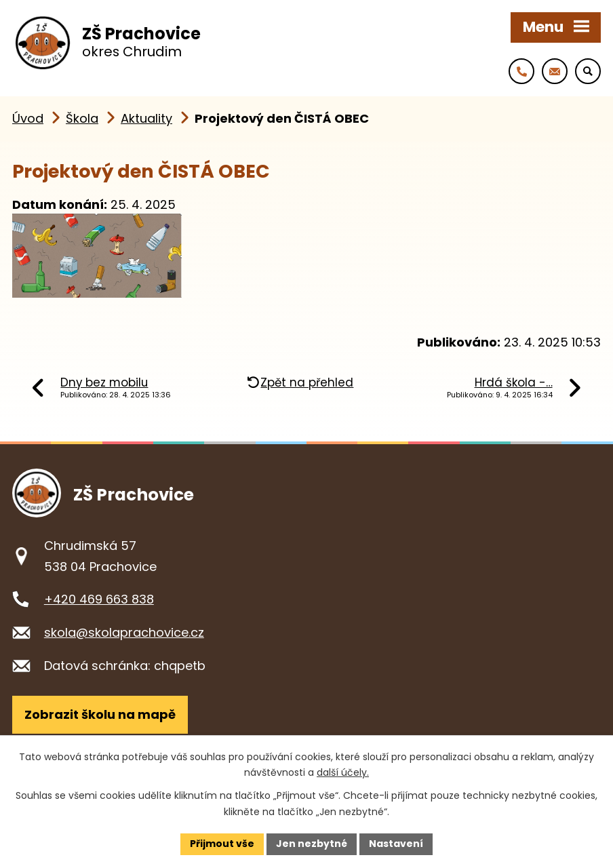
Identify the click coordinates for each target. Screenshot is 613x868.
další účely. (343, 772)
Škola (82, 118)
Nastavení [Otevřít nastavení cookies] (396, 844)
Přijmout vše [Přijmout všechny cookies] (222, 844)
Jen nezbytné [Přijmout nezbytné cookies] (312, 844)
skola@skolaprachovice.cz (124, 632)
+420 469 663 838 (99, 599)
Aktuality (146, 118)
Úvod (28, 118)
